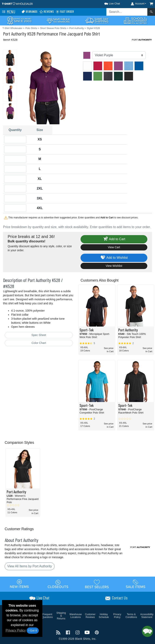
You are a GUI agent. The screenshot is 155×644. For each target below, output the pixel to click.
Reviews (47, 12)
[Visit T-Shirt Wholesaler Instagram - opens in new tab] (78, 632)
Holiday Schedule (104, 616)
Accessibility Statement (147, 616)
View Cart (114, 247)
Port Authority (15, 34)
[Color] (119, 55)
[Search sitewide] (127, 12)
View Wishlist (114, 266)
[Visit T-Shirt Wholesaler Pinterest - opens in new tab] (97, 632)
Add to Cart (114, 239)
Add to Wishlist (114, 258)
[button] (108, 3)
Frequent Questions (47, 616)
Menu (8, 12)
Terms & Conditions (131, 616)
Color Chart (39, 343)
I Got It (33, 630)
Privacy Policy (16, 630)
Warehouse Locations (76, 616)
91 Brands (29, 12)
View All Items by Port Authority (30, 566)
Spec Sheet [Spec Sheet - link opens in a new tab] (39, 335)
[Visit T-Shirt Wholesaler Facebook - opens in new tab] (68, 632)
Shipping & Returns (61, 616)
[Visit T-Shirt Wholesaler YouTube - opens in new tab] (88, 632)
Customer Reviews (90, 616)
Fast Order (65, 12)
